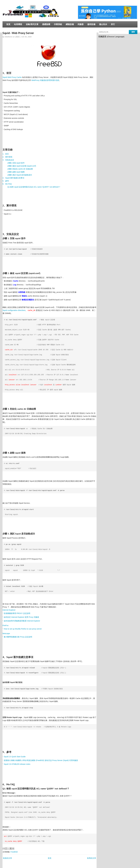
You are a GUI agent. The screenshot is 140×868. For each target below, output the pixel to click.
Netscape (6, 633)
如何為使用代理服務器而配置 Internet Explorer (22, 621)
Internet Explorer (9, 610)
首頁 (8, 24)
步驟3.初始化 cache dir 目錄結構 (20, 169)
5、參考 (6, 181)
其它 (113, 24)
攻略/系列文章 (32, 24)
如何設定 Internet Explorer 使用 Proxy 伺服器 (21, 617)
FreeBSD (14, 852)
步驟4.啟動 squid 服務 (16, 172)
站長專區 (18, 24)
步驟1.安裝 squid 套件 (16, 163)
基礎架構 (46, 24)
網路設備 (70, 24)
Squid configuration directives (14, 310)
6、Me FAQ (7, 184)
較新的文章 (8, 858)
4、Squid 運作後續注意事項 (13, 178)
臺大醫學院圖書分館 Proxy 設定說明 (18, 637)
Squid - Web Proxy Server (18, 33)
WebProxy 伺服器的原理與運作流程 (45, 80)
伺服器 (81, 24)
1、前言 (6, 154)
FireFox (5, 625)
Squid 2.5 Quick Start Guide (15, 757)
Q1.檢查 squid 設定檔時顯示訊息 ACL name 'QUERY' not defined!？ (34, 187)
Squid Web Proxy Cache (12, 77)
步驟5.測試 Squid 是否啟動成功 (20, 175)
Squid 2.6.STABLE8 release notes (17, 764)
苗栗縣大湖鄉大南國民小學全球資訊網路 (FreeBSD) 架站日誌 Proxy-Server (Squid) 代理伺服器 (41, 760)
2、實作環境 (7, 157)
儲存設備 (91, 24)
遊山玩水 (103, 24)
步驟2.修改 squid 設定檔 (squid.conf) (22, 166)
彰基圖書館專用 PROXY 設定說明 (17, 613)
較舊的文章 (92, 858)
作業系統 (58, 24)
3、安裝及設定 (8, 160)
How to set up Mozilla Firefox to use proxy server (23, 629)
